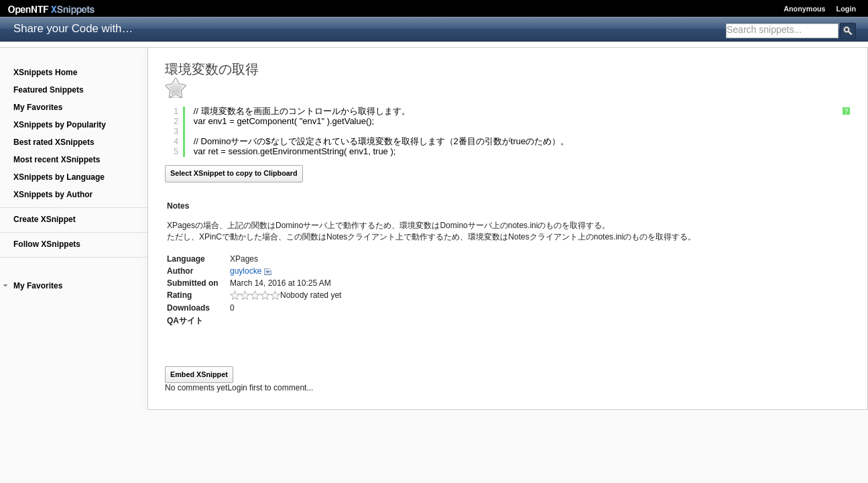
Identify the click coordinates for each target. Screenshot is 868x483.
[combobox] (782, 31)
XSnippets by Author (53, 195)
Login (846, 9)
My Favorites (38, 107)
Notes (178, 206)
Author (180, 271)
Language (186, 259)
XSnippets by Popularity (60, 125)
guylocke (246, 271)
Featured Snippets (49, 90)
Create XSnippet (45, 219)
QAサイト (185, 321)
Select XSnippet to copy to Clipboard (234, 173)
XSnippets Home (45, 72)
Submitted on (193, 283)
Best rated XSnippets (54, 142)
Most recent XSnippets (57, 160)
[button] (5, 286)
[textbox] (782, 30)
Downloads (188, 308)
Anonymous (804, 9)
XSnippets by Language (59, 177)
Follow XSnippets (47, 244)
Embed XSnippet (199, 374)
